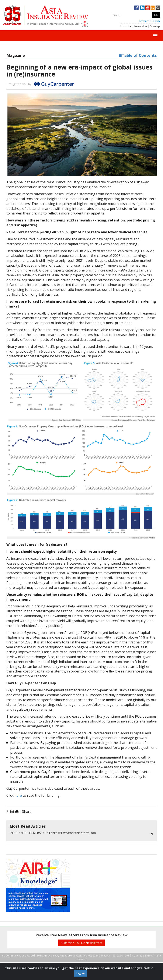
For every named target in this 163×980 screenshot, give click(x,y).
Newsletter (141, 26)
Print (12, 812)
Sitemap (155, 26)
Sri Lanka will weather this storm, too (53, 833)
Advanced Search (149, 21)
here (18, 795)
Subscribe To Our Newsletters (81, 943)
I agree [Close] (81, 973)
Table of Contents (138, 55)
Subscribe (126, 26)
